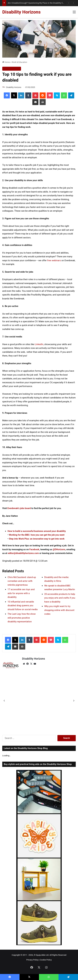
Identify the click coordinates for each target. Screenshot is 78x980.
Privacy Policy (32, 960)
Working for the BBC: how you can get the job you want (37, 535)
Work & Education (19, 62)
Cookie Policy (46, 960)
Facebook (34, 549)
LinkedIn (39, 344)
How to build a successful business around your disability (37, 531)
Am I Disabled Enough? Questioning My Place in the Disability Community (40, 3)
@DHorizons (59, 549)
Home (6, 62)
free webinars (54, 260)
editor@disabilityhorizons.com (23, 553)
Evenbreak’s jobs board (19, 508)
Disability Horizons (14, 87)
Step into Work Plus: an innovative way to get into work (37, 539)
